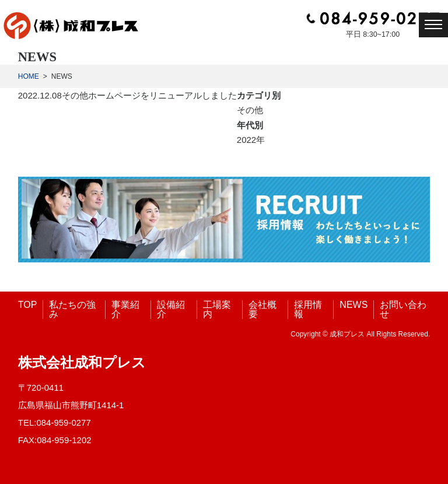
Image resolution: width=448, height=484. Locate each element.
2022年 (251, 140)
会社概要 (262, 309)
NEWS (353, 305)
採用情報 (308, 309)
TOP (28, 305)
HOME (29, 76)
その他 (75, 95)
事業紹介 (125, 309)
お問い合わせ (403, 309)
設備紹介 (171, 309)
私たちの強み (72, 309)
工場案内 (217, 309)
